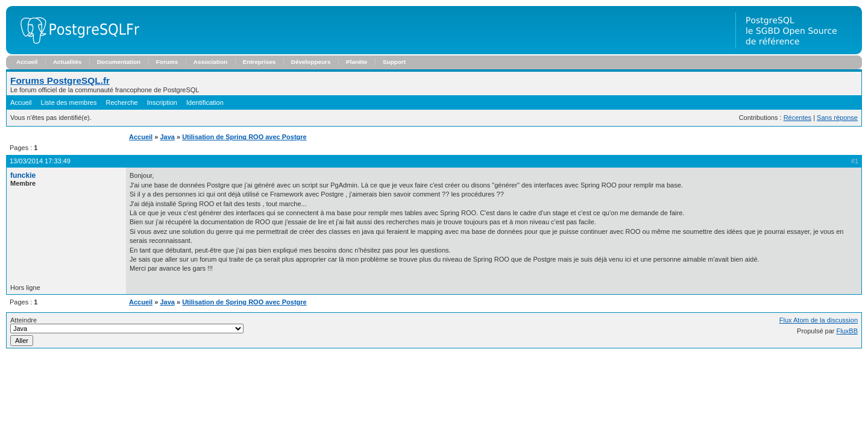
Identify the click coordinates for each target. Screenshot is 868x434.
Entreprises (259, 62)
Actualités (67, 62)
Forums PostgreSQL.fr (60, 80)
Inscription (162, 102)
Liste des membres (69, 102)
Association (210, 62)
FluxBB (847, 331)
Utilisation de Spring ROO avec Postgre (244, 137)
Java (167, 137)
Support (394, 62)
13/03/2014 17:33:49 (40, 161)
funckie (23, 175)
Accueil (27, 62)
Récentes (797, 118)
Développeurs (311, 62)
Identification (205, 102)
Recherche (122, 102)
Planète (357, 62)
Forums (167, 62)
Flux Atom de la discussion (819, 320)
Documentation (119, 62)
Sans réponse (837, 118)
